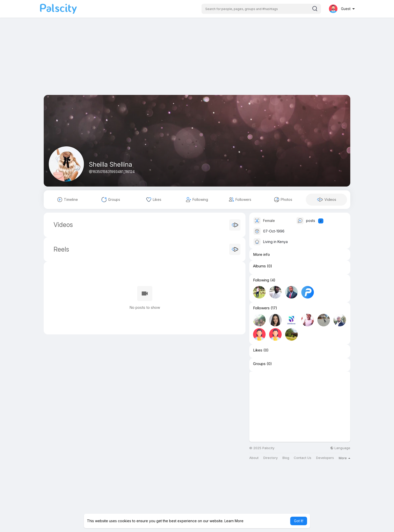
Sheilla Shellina (111, 164)
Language (340, 448)
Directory (270, 458)
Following (261, 280)
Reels (60, 249)
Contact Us (303, 458)
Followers (261, 308)
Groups (259, 364)
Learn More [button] (234, 521)
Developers (325, 458)
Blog (286, 458)
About (254, 458)
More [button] (344, 458)
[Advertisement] (197, 60)
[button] (261, 9)
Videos (63, 225)
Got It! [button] (299, 521)
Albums (259, 266)
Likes (258, 350)
